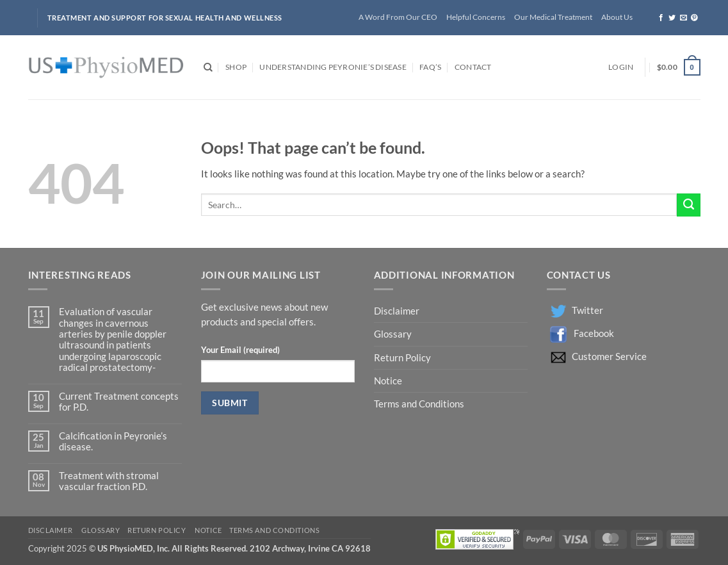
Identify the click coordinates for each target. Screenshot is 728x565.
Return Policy (403, 358)
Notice (388, 381)
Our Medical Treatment (553, 17)
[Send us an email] (684, 18)
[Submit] (688, 205)
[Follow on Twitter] (672, 18)
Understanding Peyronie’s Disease (333, 67)
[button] (621, 68)
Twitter (587, 310)
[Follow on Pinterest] (694, 18)
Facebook (594, 333)
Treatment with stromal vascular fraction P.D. (109, 481)
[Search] (208, 68)
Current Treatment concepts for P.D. (119, 402)
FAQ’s (430, 67)
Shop (236, 67)
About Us (617, 17)
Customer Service (609, 356)
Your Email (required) (240, 350)
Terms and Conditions (419, 404)
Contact (473, 67)
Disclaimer (398, 311)
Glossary (393, 334)
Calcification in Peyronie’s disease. (113, 441)
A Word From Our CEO (398, 17)
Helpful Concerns (476, 17)
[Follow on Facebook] (661, 18)
